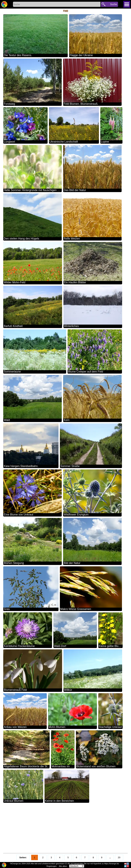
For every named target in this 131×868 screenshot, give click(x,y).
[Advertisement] (65, 828)
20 (119, 857)
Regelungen (52, 866)
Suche (114, 4)
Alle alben (63, 866)
